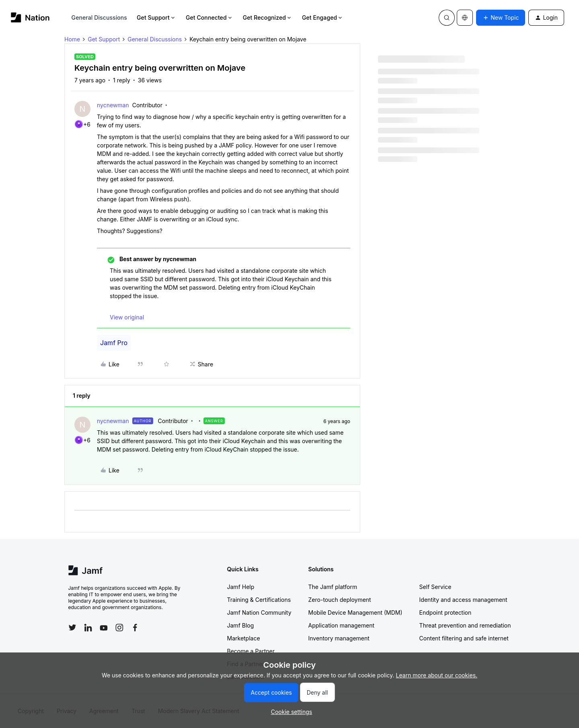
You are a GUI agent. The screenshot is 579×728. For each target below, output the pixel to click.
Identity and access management (463, 600)
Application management (341, 625)
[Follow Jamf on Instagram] (119, 628)
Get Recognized (268, 17)
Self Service (435, 587)
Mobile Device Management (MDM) (355, 612)
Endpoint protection (446, 612)
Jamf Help (241, 587)
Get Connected (209, 17)
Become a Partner (251, 651)
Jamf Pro (114, 343)
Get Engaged (323, 17)
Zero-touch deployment (340, 600)
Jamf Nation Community (259, 612)
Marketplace (244, 638)
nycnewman (113, 105)
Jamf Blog (241, 625)
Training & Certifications (259, 600)
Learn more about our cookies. (437, 675)
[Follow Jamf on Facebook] (135, 628)
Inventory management (339, 638)
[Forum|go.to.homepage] (30, 17)
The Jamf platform (333, 587)
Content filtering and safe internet (464, 638)
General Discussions (99, 17)
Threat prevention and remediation (465, 625)
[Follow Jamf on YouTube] (104, 628)
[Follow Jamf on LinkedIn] (88, 628)
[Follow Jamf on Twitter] (72, 628)
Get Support (156, 17)
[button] (501, 18)
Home (72, 39)
